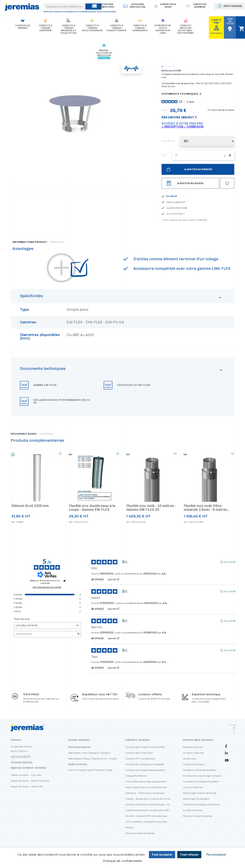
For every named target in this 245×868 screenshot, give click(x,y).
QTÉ (164, 155)
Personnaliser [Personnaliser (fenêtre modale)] (216, 855)
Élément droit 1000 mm (30, 506)
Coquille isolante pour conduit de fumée (147, 810)
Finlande (99, 770)
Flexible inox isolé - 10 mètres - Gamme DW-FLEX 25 (151, 508)
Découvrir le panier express (140, 833)
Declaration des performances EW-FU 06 (62, 401)
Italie (90, 770)
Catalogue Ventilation (137, 6)
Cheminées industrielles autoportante (146, 781)
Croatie (82, 770)
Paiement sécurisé (193, 747)
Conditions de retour (194, 764)
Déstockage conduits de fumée (200, 793)
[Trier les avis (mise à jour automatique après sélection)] (47, 625)
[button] (122, 387)
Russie (113, 759)
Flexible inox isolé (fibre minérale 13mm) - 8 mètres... (207, 508)
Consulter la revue (168, 6)
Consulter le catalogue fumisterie (201, 781)
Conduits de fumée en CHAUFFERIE (145, 747)
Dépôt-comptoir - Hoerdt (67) (27, 786)
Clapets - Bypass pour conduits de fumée (148, 799)
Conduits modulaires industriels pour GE (148, 804)
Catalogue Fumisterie (107, 6)
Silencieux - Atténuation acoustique (145, 793)
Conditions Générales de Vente (199, 770)
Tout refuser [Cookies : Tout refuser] (189, 855)
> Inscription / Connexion (183, 126)
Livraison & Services (193, 753)
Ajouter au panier (198, 169)
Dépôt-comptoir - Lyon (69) (26, 775)
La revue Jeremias (193, 787)
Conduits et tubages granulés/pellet (145, 764)
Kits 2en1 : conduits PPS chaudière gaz (146, 816)
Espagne (94, 753)
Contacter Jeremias (21, 762)
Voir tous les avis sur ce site (47, 587)
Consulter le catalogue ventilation (201, 804)
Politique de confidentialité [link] (122, 861)
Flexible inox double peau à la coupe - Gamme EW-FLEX (92, 508)
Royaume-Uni (100, 759)
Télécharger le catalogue (196, 799)
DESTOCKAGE (233, 6)
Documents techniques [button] (180, 94)
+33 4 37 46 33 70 (21, 756)
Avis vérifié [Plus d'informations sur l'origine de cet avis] (230, 562)
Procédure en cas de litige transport (202, 776)
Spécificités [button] (121, 298)
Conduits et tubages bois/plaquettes (145, 770)
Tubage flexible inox (136, 776)
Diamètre (168, 141)
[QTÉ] (203, 155)
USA (85, 753)
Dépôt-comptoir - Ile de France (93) (30, 781)
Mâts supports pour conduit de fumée (146, 787)
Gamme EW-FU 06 (45, 385)
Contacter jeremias (200, 6)
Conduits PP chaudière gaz (140, 759)
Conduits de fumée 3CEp (139, 753)
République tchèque (79, 759)
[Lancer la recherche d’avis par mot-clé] (78, 634)
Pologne (105, 753)
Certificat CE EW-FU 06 (134, 385)
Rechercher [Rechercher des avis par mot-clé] (45, 634)
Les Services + (190, 759)
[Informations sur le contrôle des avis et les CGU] (65, 581)
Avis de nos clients (193, 810)
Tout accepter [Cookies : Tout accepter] (162, 855)
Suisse (109, 770)
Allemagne (74, 753)
